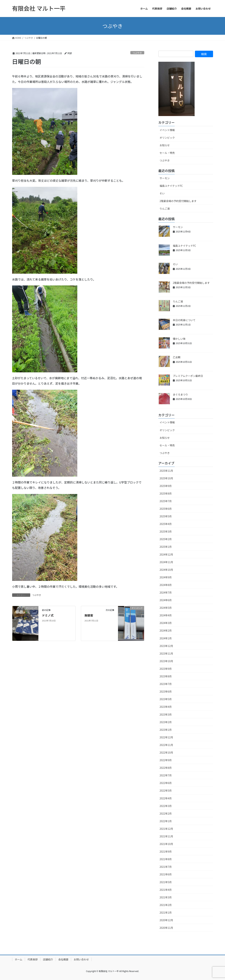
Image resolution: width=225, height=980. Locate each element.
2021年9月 (166, 851)
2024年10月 (166, 570)
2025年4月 (166, 524)
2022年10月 (166, 752)
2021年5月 (166, 882)
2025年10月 (166, 478)
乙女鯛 (177, 357)
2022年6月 (166, 783)
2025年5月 (166, 516)
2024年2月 (166, 630)
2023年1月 (166, 730)
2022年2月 (166, 813)
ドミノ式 (48, 615)
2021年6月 (166, 874)
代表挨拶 (33, 959)
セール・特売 (167, 153)
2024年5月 (166, 608)
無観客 (89, 615)
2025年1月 (166, 547)
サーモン (165, 178)
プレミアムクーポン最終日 (188, 376)
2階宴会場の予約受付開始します (178, 201)
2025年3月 (166, 531)
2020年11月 (166, 928)
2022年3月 (166, 806)
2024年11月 (166, 562)
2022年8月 (166, 768)
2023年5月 (166, 699)
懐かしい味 (179, 339)
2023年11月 (166, 653)
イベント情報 (167, 130)
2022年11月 (166, 745)
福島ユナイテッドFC (171, 186)
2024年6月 (166, 600)
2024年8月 (166, 585)
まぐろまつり (180, 394)
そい (162, 193)
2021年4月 (166, 890)
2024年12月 (166, 554)
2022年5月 (166, 790)
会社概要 (63, 959)
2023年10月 (166, 661)
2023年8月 (166, 676)
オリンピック (167, 138)
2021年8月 (166, 859)
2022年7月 (166, 775)
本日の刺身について (184, 320)
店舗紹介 (48, 959)
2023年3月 (166, 714)
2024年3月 (166, 623)
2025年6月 (166, 509)
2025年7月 (166, 501)
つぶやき (137, 53)
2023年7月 (166, 684)
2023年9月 (166, 669)
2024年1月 (166, 638)
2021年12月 (166, 829)
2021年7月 (166, 867)
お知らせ (165, 145)
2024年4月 (166, 615)
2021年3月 (166, 897)
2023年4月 (166, 707)
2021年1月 (166, 912)
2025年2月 (166, 539)
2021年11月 (166, 836)
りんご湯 (165, 209)
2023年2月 (166, 722)
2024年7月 (166, 592)
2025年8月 (166, 493)
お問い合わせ (81, 959)
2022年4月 (166, 798)
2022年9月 (166, 760)
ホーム (19, 959)
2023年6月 (166, 691)
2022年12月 (166, 737)
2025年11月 (166, 471)
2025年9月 (166, 486)
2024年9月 (166, 577)
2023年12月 (166, 646)
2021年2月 (166, 905)
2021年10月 (166, 844)
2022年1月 (166, 821)
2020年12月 (166, 920)
